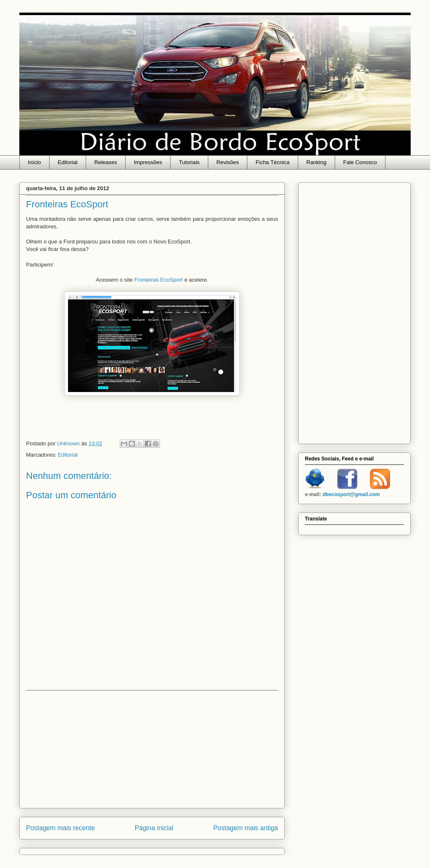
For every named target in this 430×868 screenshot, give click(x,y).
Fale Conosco (360, 162)
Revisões (227, 162)
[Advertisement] (152, 749)
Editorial (68, 162)
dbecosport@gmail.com (351, 494)
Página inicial (154, 828)
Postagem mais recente (60, 828)
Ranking (316, 162)
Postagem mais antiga (246, 828)
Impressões (148, 162)
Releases (106, 162)
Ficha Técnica (273, 162)
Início (35, 162)
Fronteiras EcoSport (159, 280)
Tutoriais (189, 162)
